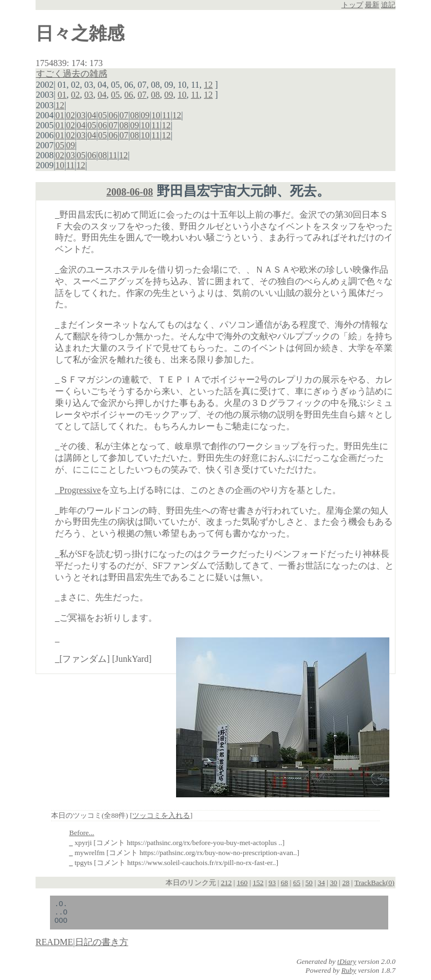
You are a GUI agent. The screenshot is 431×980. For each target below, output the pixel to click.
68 (285, 883)
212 (227, 883)
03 (89, 95)
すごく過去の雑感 (72, 74)
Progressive (80, 490)
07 (142, 95)
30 (334, 883)
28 (346, 883)
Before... (82, 833)
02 (76, 95)
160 (242, 883)
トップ (352, 5)
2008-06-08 (130, 192)
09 (169, 95)
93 (272, 883)
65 (297, 883)
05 (116, 95)
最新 (372, 5)
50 (309, 883)
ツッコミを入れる (161, 815)
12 (208, 85)
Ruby (349, 975)
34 (321, 883)
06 (129, 95)
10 (182, 95)
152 (258, 883)
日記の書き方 (102, 947)
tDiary (347, 966)
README (54, 947)
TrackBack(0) (374, 883)
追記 (388, 5)
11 (195, 95)
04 (102, 95)
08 (156, 95)
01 (62, 95)
